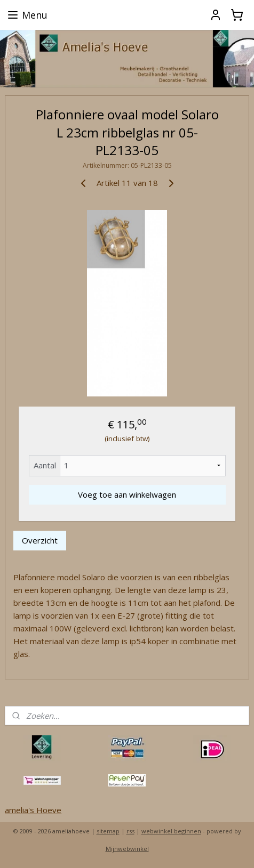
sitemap (108, 831)
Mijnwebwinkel (127, 849)
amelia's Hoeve (33, 810)
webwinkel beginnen (171, 831)
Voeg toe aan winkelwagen (127, 494)
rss (130, 831)
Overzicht (40, 540)
